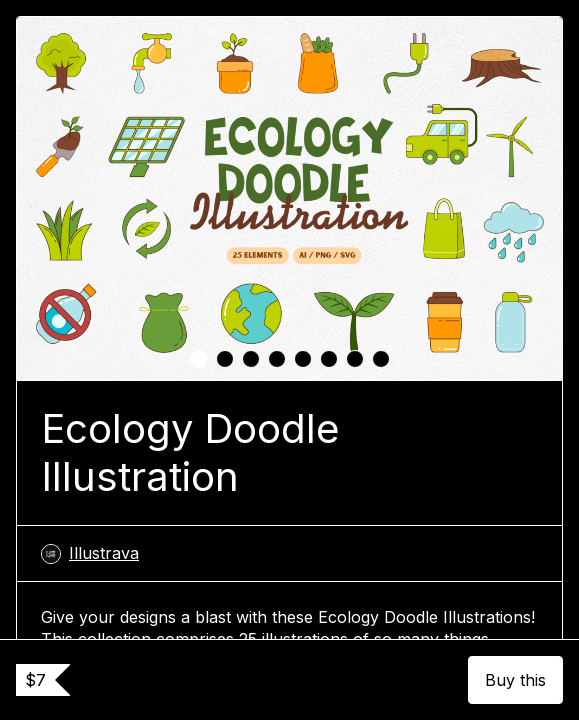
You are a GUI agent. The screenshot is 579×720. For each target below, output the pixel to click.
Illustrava (90, 553)
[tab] (199, 359)
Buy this (515, 680)
